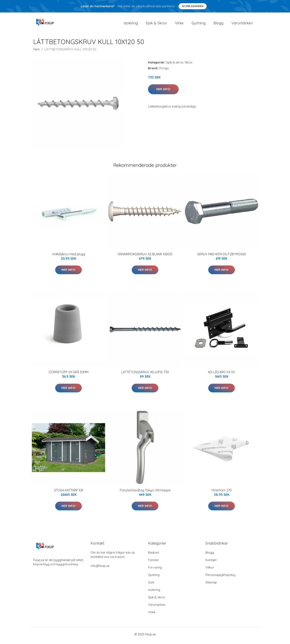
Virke (179, 24)
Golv (151, 585)
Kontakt (211, 563)
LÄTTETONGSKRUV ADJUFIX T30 (145, 375)
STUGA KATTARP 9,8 (69, 493)
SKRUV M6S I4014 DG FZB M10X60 (222, 257)
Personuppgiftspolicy (220, 578)
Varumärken (242, 24)
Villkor (210, 570)
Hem (36, 52)
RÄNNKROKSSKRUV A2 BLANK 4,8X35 (145, 257)
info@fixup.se (100, 569)
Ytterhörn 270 (222, 493)
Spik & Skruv (156, 24)
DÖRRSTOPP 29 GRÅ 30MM (69, 375)
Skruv (189, 65)
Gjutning (198, 24)
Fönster (153, 563)
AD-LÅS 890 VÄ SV (222, 375)
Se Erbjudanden (193, 6)
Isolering (131, 24)
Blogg (218, 24)
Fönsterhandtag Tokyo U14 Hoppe (145, 493)
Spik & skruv (175, 65)
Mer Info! (163, 92)
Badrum (154, 555)
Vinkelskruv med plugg (69, 257)
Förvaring (155, 570)
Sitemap (211, 585)
